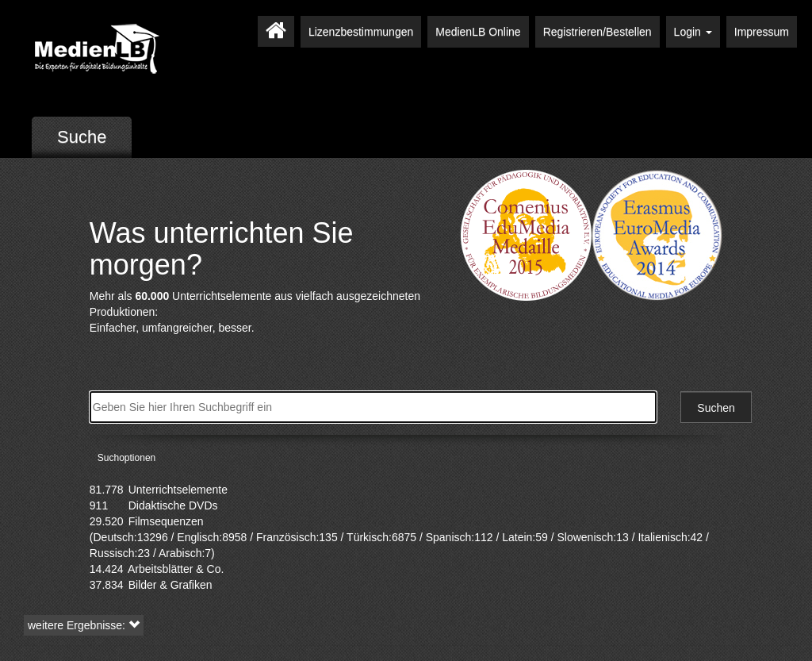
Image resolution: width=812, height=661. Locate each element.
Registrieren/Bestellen (598, 32)
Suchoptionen (126, 458)
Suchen (716, 408)
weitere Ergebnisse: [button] (84, 625)
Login (693, 32)
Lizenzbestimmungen (361, 32)
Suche (82, 137)
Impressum (762, 32)
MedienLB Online (478, 32)
